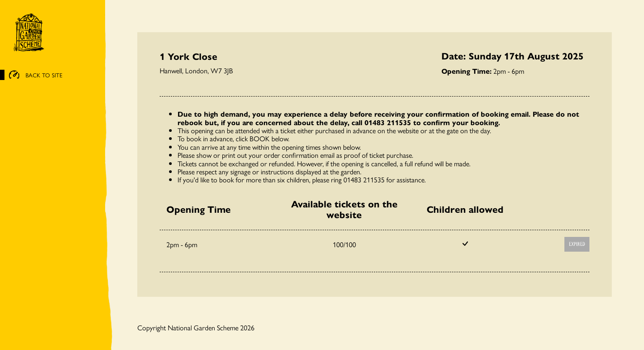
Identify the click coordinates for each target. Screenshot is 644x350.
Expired (577, 244)
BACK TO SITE (36, 75)
